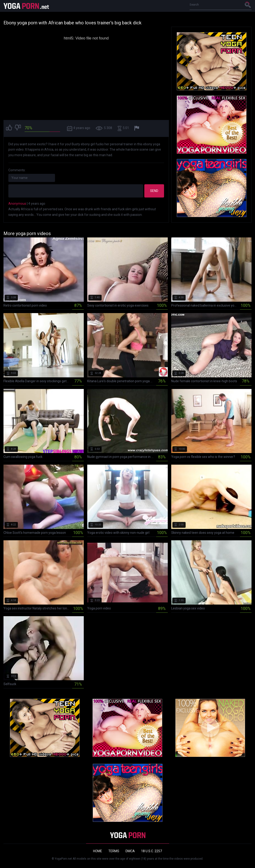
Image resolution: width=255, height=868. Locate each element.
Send (154, 191)
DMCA (130, 851)
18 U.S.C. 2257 (152, 851)
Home (98, 851)
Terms (114, 851)
